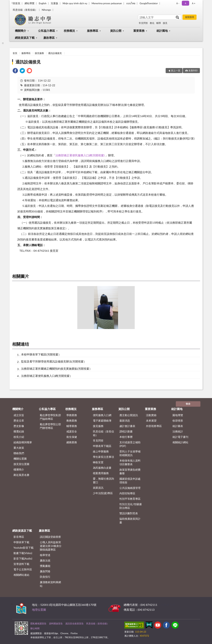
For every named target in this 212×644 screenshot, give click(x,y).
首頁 (15, 53)
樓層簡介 (19, 469)
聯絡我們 (19, 453)
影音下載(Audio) (23, 558)
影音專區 (19, 537)
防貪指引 (45, 577)
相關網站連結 (21, 575)
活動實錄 (151, 415)
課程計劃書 (126, 431)
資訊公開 (116, 31)
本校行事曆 (126, 437)
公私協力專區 (47, 31)
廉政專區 (49, 38)
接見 (165, 23)
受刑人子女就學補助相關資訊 (130, 453)
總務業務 (72, 442)
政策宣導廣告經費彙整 (130, 471)
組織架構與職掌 (23, 442)
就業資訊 (98, 488)
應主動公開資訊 (129, 415)
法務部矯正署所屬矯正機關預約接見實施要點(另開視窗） (57, 369)
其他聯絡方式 (167, 605)
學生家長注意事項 (103, 457)
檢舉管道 (45, 555)
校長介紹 (19, 437)
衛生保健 (72, 437)
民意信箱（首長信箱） (25, 10)
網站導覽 (30, 3)
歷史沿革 (19, 421)
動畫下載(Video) (23, 553)
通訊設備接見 (55, 53)
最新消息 (125, 421)
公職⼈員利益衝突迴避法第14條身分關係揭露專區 (51, 546)
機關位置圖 (20, 459)
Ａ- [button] (177, 3)
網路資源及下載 (25, 38)
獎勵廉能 (45, 566)
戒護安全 (72, 431)
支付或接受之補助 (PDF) (130, 444)
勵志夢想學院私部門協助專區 (50, 417)
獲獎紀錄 (19, 431)
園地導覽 (178, 415)
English (43, 3)
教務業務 (72, 421)
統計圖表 (178, 426)
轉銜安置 (98, 462)
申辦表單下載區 (102, 446)
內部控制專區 (127, 493)
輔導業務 (72, 426)
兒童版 (54, 3)
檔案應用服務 (101, 473)
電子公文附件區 (23, 569)
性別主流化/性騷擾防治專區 (131, 506)
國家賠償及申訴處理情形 (130, 481)
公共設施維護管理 (130, 488)
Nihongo (46, 10)
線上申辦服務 (101, 451)
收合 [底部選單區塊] (188, 404)
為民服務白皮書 (102, 468)
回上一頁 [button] (176, 70)
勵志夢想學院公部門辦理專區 (50, 426)
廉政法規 (45, 560)
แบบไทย (131, 3)
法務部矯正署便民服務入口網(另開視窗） (47, 376)
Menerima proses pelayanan (107, 3)
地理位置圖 (39, 610)
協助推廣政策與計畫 (130, 521)
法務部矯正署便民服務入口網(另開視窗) (80, 155)
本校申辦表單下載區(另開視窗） (41, 354)
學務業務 (72, 415)
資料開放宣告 (56, 623)
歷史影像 (19, 426)
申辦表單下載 (21, 542)
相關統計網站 (180, 442)
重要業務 (139, 31)
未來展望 (151, 421)
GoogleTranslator (149, 3)
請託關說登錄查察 (50, 537)
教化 (152, 23)
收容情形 (178, 421)
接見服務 (39, 53)
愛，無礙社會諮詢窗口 (103, 480)
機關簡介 (21, 31)
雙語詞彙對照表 (129, 513)
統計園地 (162, 31)
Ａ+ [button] (193, 3)
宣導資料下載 (21, 564)
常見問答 (143, 23)
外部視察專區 (154, 426)
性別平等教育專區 (130, 499)
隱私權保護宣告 (38, 623)
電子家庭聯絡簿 (102, 421)
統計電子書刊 (180, 437)
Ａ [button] (185, 3)
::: (12, 3)
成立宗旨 (19, 415)
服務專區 (93, 31)
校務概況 (69, 31)
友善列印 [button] (193, 70)
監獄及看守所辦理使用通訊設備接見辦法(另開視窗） (54, 361)
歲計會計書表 (127, 426)
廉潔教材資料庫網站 (50, 584)
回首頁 (17, 3)
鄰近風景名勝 (21, 475)
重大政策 (19, 448)
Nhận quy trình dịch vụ (75, 3)
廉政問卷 (45, 571)
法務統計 (178, 431)
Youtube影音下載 (24, 548)
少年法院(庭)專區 (103, 493)
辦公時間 (35, 628)
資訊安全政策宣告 (74, 623)
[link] (15, 71)
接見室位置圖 (21, 464)
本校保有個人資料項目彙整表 (130, 462)
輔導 (159, 23)
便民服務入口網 (102, 415)
